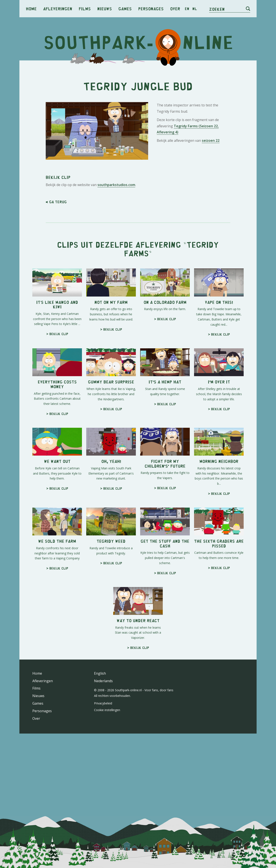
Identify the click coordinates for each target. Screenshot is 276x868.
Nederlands (103, 681)
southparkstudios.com (116, 185)
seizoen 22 (211, 140)
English (100, 673)
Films (85, 9)
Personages (151, 9)
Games (125, 9)
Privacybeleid (103, 703)
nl (195, 9)
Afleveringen (58, 9)
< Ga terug (56, 202)
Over (175, 9)
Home (31, 9)
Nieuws (105, 9)
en (187, 9)
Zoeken (217, 9)
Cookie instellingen (107, 710)
